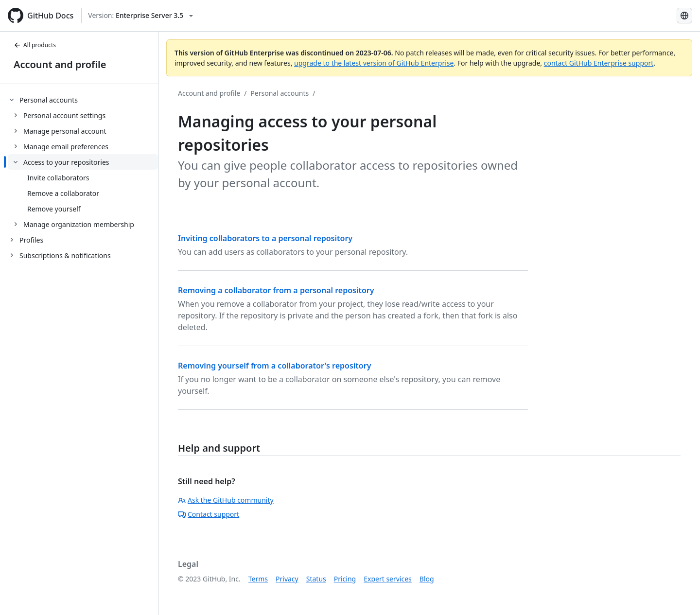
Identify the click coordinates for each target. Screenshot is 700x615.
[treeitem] (83, 162)
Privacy (287, 579)
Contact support (209, 514)
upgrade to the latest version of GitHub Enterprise (374, 63)
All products (35, 45)
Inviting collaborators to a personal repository (265, 238)
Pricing (345, 579)
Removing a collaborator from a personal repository (276, 290)
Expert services (388, 579)
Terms (258, 579)
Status (316, 579)
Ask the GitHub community (226, 500)
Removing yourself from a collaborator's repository (274, 366)
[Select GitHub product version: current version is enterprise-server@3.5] (140, 16)
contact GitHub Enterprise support (599, 63)
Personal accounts (280, 93)
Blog (427, 579)
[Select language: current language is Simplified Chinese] (684, 16)
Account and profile (60, 64)
